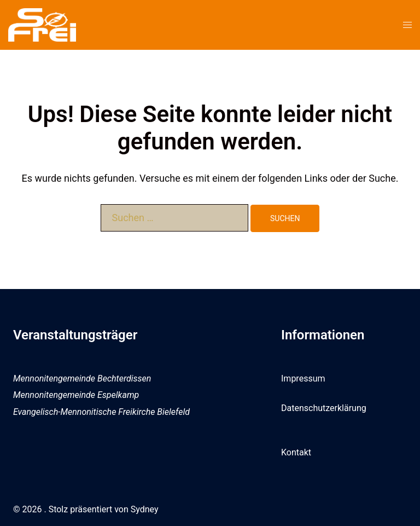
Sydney (145, 509)
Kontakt (296, 452)
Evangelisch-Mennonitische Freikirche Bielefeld (101, 412)
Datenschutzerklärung (324, 408)
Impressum (303, 378)
